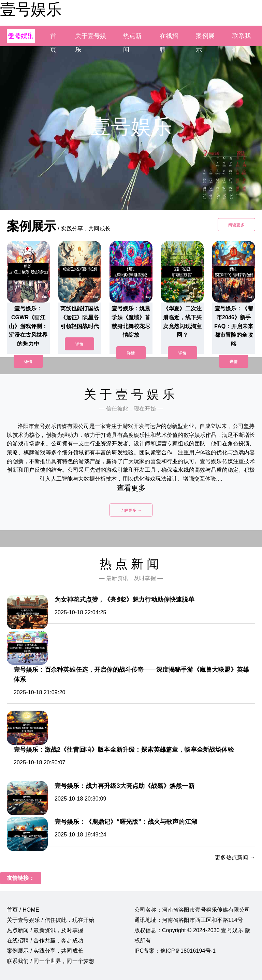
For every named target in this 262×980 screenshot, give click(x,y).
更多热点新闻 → (235, 857)
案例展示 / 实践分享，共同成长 (45, 951)
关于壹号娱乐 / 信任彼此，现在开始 (50, 920)
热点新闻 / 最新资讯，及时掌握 (45, 930)
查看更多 (131, 488)
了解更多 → (131, 510)
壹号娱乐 (31, 9)
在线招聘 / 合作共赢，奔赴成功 (45, 941)
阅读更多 (236, 225)
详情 (28, 362)
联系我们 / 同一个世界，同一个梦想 (50, 961)
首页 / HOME (23, 910)
